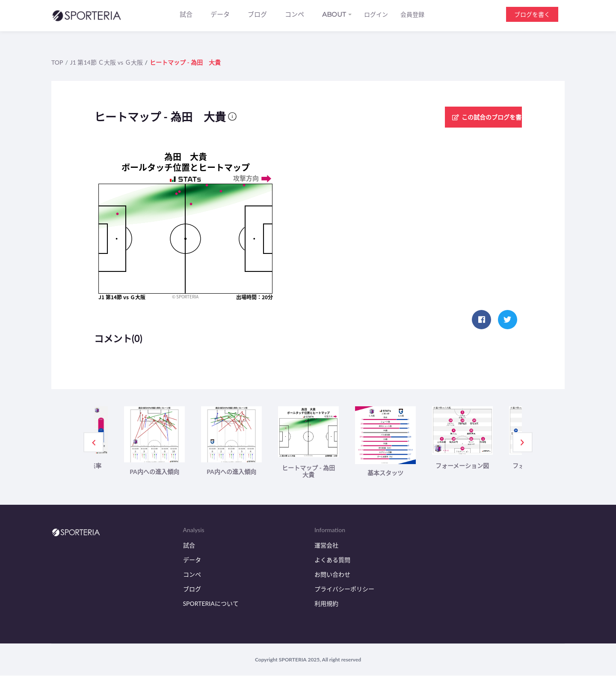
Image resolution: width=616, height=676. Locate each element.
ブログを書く (532, 14)
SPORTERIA (293, 660)
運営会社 (326, 546)
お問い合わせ (332, 575)
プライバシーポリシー (344, 589)
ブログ (257, 14)
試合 (186, 14)
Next (522, 443)
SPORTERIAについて (211, 604)
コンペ (295, 14)
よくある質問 (332, 561)
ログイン (376, 15)
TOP (57, 62)
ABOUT (334, 14)
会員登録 (412, 15)
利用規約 (326, 604)
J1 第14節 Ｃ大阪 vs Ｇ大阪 (107, 62)
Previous (94, 443)
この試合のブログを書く (477, 117)
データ (220, 14)
